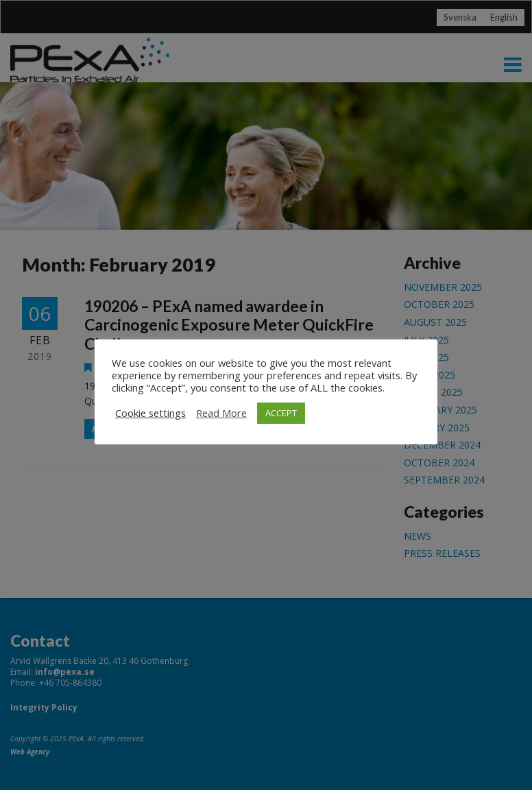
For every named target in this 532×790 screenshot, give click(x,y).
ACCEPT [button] (281, 413)
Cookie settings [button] (150, 413)
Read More (221, 413)
